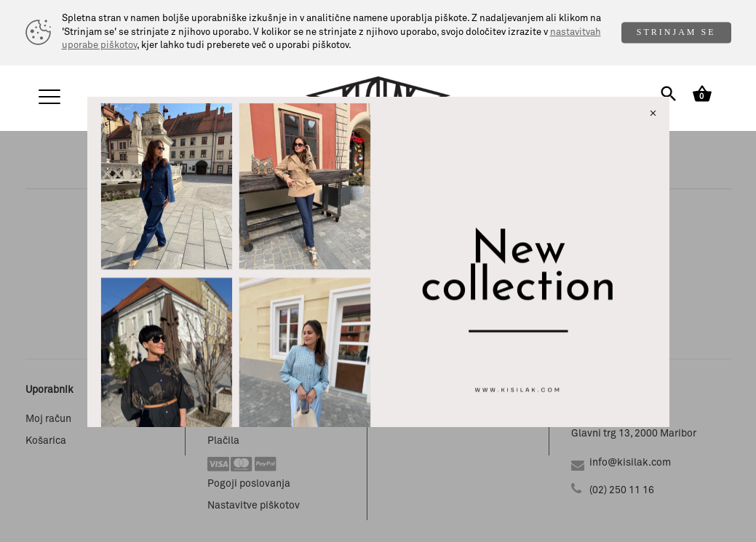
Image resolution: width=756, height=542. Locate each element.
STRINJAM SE (676, 32)
